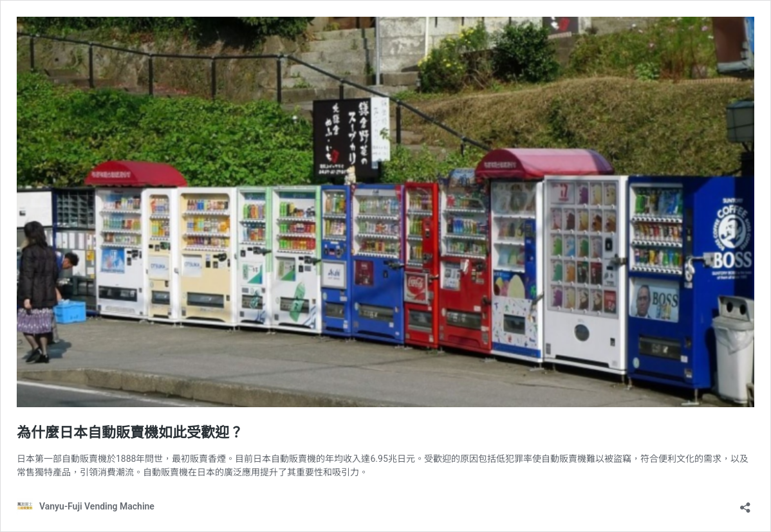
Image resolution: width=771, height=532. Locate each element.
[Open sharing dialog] (745, 503)
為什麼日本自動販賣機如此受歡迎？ (130, 433)
